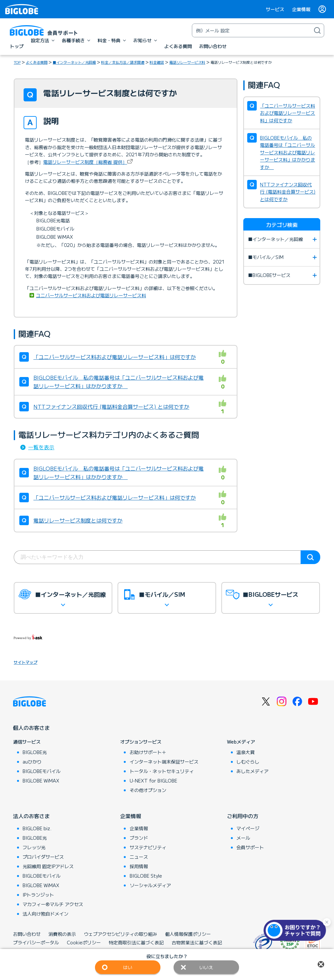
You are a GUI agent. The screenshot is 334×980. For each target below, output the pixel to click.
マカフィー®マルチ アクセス (53, 904)
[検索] (317, 30)
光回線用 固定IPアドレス (48, 866)
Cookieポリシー (84, 942)
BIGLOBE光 (35, 752)
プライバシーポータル (36, 942)
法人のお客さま (31, 816)
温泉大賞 (246, 752)
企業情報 (301, 9)
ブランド (139, 838)
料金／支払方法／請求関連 (123, 62)
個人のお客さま (31, 728)
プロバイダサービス (43, 857)
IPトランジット (38, 895)
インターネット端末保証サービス (164, 762)
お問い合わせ (27, 934)
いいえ (206, 967)
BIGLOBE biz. (37, 828)
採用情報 (139, 866)
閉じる (321, 964)
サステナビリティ (148, 847)
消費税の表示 (62, 934)
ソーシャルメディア (150, 885)
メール (243, 838)
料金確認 (157, 62)
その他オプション (148, 790)
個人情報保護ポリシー (188, 934)
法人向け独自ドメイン (46, 914)
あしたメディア (252, 771)
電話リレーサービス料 (187, 62)
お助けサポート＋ (148, 752)
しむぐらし (248, 762)
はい (128, 967)
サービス (275, 9)
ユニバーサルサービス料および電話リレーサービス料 (91, 295)
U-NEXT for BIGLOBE (153, 781)
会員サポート (250, 847)
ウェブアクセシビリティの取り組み (121, 934)
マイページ (248, 828)
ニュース (139, 857)
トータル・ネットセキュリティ (162, 771)
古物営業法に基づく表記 (197, 942)
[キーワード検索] (251, 30)
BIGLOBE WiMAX (41, 781)
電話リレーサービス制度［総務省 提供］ (85, 162)
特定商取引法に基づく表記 (136, 942)
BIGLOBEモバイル (42, 771)
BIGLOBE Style (146, 876)
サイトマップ (26, 662)
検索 (310, 557)
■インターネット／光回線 (74, 62)
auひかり (32, 762)
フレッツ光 (34, 847)
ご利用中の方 (243, 816)
